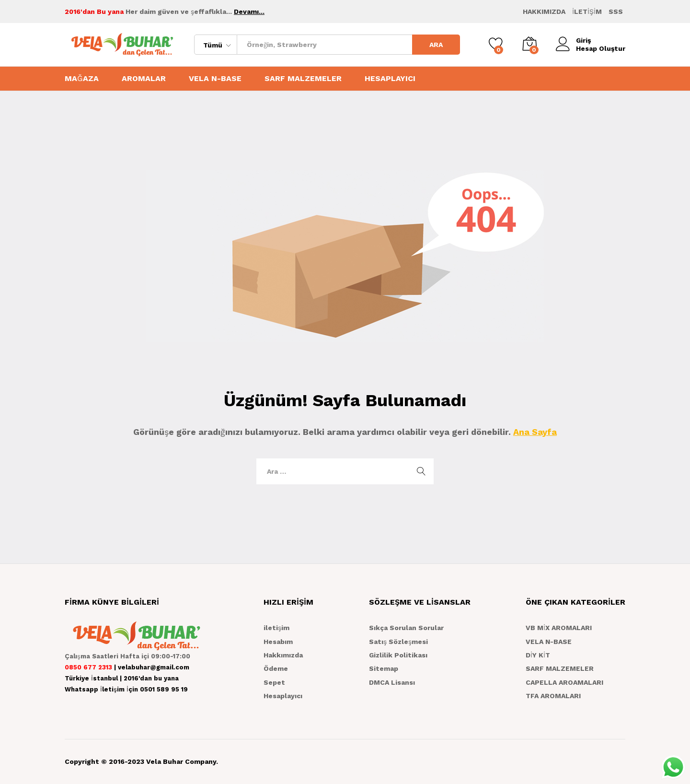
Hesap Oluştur (601, 48)
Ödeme (276, 668)
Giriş (573, 41)
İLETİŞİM (587, 12)
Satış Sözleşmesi (398, 642)
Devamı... (249, 12)
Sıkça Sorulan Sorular (406, 628)
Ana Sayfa (535, 432)
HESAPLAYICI (390, 79)
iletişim (276, 628)
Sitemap (384, 668)
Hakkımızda (283, 655)
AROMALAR (144, 79)
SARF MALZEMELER (303, 79)
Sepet (274, 682)
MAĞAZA (82, 79)
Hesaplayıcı (283, 696)
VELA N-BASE (215, 79)
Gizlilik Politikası (398, 655)
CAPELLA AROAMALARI (564, 682)
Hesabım (278, 642)
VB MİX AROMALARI (559, 628)
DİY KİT (538, 655)
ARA (436, 45)
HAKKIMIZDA (544, 12)
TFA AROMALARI (553, 696)
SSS (616, 12)
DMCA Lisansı (392, 682)
